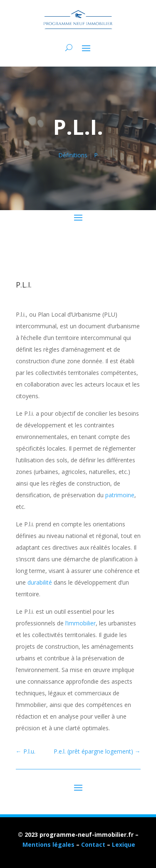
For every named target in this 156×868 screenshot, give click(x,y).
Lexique (124, 844)
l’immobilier (80, 623)
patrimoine (120, 495)
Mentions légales (48, 844)
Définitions (73, 155)
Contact (93, 844)
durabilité (40, 582)
